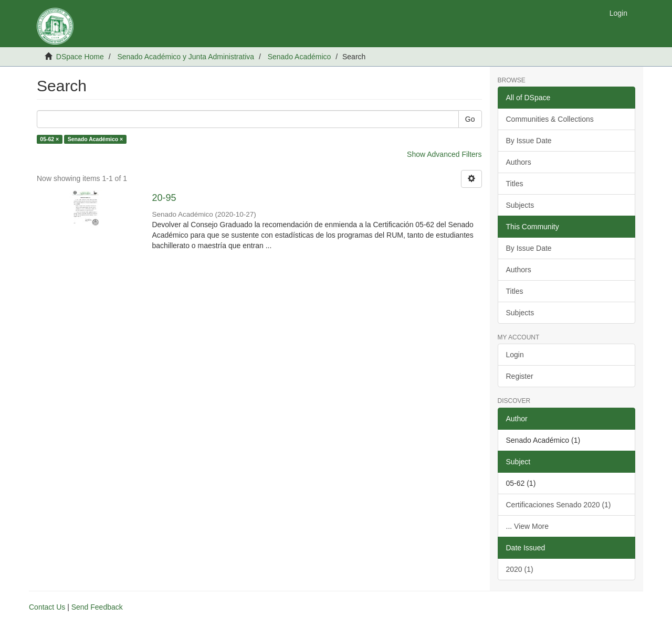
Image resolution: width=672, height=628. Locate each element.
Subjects (520, 205)
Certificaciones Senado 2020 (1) (559, 505)
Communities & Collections (550, 119)
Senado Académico (300, 57)
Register (520, 376)
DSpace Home (80, 57)
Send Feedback (97, 607)
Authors (519, 162)
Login (515, 355)
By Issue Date (529, 141)
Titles (515, 184)
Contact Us (47, 607)
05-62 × (49, 139)
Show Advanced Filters (444, 154)
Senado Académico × (96, 139)
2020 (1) (520, 569)
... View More (527, 526)
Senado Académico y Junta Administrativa (186, 57)
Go (470, 119)
